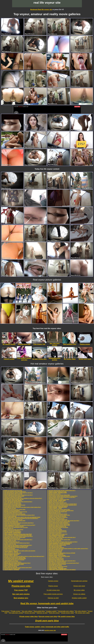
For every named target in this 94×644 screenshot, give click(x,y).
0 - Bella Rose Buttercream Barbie (11, 554)
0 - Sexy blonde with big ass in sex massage (14, 559)
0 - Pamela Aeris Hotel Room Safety (11, 524)
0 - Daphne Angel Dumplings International (58, 506)
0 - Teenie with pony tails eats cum (11, 542)
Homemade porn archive (79, 581)
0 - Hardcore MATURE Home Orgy (11, 565)
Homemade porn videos (66, 611)
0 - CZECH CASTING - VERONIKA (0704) (57, 507)
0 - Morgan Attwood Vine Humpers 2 (12, 530)
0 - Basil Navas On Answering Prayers (57, 562)
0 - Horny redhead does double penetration (58, 523)
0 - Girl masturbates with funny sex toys (12, 513)
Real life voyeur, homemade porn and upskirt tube (47, 603)
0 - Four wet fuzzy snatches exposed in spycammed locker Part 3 (63, 563)
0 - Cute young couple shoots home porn (57, 534)
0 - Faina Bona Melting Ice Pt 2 (55, 557)
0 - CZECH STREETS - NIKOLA (10, 555)
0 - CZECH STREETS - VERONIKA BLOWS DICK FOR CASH (17, 535)
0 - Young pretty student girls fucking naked (13, 496)
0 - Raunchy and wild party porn (55, 549)
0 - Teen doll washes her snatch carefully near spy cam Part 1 (18, 492)
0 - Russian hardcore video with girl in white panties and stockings (19, 550)
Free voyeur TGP (21, 590)
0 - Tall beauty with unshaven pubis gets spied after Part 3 (61, 537)
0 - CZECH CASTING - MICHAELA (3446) (57, 492)
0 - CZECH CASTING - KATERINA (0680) (57, 568)
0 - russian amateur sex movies (10, 560)
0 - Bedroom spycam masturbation (11, 510)
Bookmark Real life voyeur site (41, 10)
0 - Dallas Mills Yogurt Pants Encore (11, 538)
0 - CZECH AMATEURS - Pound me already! (13, 526)
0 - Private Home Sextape (9, 548)
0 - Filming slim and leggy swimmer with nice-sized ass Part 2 (62, 542)
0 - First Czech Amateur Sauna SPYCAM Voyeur (14, 491)
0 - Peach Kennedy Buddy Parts (11, 521)
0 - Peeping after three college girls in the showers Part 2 (17, 563)
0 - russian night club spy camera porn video (58, 499)
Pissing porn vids (21, 586)
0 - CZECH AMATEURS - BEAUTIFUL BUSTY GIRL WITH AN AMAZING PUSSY (22, 517)
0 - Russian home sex (8, 528)
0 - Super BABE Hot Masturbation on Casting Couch (15, 546)
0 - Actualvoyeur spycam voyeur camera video (14, 509)
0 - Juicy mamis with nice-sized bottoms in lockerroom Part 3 (18, 536)
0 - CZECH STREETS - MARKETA (55, 554)
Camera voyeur (53, 581)
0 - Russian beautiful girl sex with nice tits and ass (15, 547)
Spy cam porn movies (21, 594)
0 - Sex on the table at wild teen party (12, 502)
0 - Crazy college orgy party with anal (12, 553)
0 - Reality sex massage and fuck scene (12, 490)
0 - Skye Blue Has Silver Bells (55, 546)
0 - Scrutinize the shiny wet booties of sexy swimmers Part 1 (62, 505)
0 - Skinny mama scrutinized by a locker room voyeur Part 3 (17, 534)
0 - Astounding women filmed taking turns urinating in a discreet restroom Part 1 (22, 498)
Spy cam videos (27, 611)
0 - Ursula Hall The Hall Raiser (55, 565)
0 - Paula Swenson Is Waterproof (55, 567)
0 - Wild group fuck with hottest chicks (57, 545)
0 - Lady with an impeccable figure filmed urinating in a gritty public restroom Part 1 (68, 548)
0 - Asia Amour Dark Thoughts (55, 529)
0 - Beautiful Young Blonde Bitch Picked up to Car (15, 511)
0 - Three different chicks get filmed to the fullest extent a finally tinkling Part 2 (22, 507)
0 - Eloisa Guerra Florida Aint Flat (55, 558)
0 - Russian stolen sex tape (9, 508)
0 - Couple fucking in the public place (12, 506)
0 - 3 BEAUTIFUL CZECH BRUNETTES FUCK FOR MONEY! (62, 569)
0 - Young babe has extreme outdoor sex (13, 519)
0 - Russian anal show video (54, 528)
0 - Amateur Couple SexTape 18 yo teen (57, 491)
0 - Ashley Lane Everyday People (11, 549)
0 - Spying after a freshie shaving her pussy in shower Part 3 (62, 504)
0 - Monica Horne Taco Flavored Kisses (57, 530)
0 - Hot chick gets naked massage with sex (13, 499)
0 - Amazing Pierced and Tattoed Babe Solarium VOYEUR (61, 553)
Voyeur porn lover (79, 586)
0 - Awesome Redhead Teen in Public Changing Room (60, 510)
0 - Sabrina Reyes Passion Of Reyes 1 (12, 562)
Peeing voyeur (53, 586)
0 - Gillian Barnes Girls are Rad (55, 538)
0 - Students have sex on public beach (12, 504)
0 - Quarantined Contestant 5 (54, 533)
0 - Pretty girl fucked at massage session (57, 514)
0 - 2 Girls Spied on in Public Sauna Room (13, 529)
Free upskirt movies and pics (53, 594)
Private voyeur (16, 611)
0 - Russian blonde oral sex (54, 513)
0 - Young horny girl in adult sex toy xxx (57, 531)
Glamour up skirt (53, 598)
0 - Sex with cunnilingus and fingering (12, 531)
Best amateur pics (21, 598)
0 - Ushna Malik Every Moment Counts (57, 564)
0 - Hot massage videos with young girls (13, 494)
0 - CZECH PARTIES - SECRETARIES (12, 533)
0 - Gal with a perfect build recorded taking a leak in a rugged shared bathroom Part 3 (23, 556)
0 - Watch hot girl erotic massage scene (57, 502)
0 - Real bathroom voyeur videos (55, 498)
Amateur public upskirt (79, 598)
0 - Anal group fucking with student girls (57, 511)
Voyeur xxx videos (79, 594)
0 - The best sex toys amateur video (11, 568)
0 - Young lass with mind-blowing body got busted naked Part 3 (18, 523)
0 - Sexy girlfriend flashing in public (56, 535)
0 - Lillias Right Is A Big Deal (54, 540)
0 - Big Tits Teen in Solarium (10, 516)
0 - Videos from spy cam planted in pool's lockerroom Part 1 (17, 545)
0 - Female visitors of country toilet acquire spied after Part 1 (18, 539)
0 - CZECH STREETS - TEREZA (10, 552)
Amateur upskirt (51, 611)
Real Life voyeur (54, 613)
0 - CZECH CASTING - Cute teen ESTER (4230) (59, 556)
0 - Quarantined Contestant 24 (55, 550)
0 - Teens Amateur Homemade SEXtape (12, 500)
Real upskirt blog (39, 611)
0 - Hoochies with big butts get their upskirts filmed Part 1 (61, 490)
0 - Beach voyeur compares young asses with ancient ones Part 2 (63, 520)
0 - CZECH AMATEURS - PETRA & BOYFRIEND (59, 544)
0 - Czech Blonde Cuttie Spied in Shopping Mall (14, 558)
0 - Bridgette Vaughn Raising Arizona (56, 555)
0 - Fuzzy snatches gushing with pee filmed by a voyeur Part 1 (62, 496)
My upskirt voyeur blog (66, 616)
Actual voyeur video (67, 613)
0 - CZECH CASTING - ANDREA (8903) (57, 500)
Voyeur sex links (30, 613)
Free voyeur (5, 611)
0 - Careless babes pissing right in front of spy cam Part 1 (61, 497)
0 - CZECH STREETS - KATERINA (11, 569)
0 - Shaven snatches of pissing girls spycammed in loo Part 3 (18, 495)
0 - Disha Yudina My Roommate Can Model (58, 527)
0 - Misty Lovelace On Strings (10, 566)
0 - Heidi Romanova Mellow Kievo (56, 559)
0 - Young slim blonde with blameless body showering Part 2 (17, 501)
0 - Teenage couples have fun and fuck (12, 497)
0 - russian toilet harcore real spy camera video (59, 539)
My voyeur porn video (83, 613)
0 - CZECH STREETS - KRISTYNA (55, 536)
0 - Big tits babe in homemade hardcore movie (14, 505)
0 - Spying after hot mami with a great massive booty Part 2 (17, 567)
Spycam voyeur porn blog (48, 616)
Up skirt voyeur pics (53, 590)
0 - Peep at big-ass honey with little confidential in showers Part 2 (19, 515)
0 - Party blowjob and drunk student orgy (57, 519)
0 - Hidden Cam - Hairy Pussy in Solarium (57, 517)
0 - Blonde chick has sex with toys (56, 501)
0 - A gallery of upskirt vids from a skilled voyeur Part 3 (16, 543)
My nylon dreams (81, 611)
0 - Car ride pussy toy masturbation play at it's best (15, 527)
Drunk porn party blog (47, 620)
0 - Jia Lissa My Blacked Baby (55, 552)
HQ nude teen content (16, 613)
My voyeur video (79, 590)
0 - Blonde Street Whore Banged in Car (57, 526)
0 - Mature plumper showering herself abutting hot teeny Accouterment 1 (20, 518)
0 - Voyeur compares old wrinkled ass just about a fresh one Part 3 (19, 525)
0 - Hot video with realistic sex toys (56, 518)
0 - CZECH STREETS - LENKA (55, 508)
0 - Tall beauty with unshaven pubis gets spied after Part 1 (61, 560)
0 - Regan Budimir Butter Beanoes (56, 547)
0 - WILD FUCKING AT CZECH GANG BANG (13, 564)
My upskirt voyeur (21, 581)
